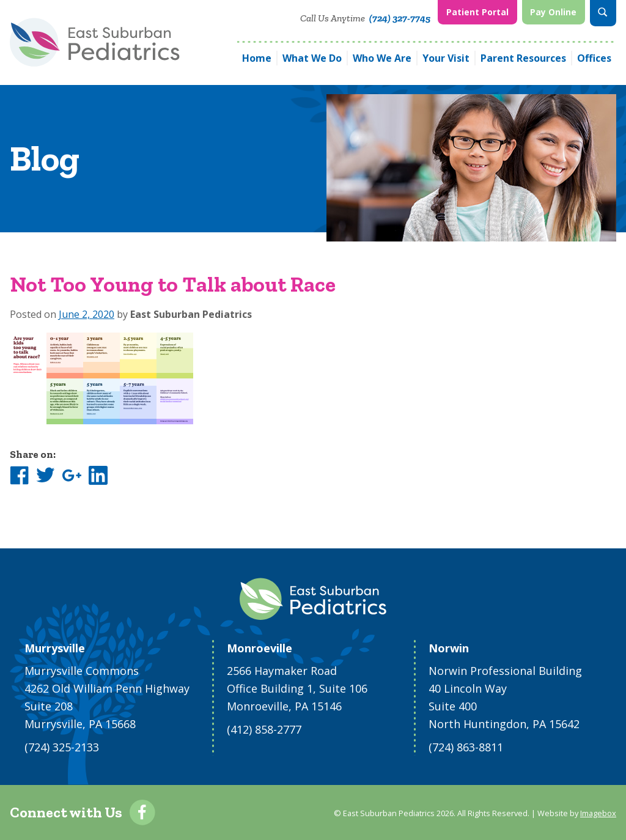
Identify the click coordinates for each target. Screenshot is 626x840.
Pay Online (553, 12)
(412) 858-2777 (264, 729)
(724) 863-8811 (466, 747)
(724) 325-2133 (62, 747)
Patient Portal (477, 12)
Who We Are (382, 57)
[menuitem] (477, 13)
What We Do (312, 57)
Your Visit (446, 57)
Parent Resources (523, 57)
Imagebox (598, 813)
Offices (594, 57)
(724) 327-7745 (400, 18)
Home (257, 57)
